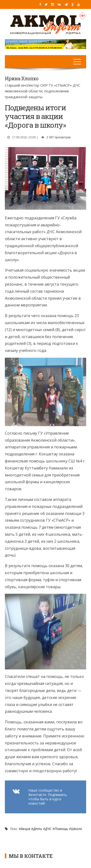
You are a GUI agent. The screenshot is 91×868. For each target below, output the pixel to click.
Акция (25, 829)
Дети (38, 829)
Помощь (61, 829)
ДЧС (48, 829)
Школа (76, 829)
